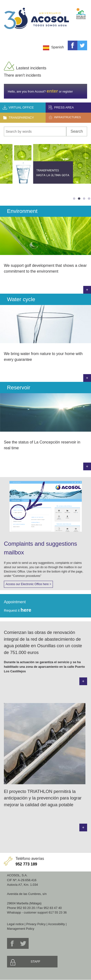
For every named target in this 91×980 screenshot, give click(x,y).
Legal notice (15, 924)
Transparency (21, 118)
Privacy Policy (36, 924)
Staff (35, 962)
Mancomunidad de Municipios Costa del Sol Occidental (81, 10)
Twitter (82, 45)
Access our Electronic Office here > (28, 584)
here (26, 610)
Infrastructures (67, 117)
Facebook (73, 45)
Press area (64, 107)
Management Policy (21, 929)
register (68, 91)
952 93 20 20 (26, 908)
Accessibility (57, 924)
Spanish (58, 47)
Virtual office (21, 107)
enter (52, 91)
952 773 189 (26, 864)
